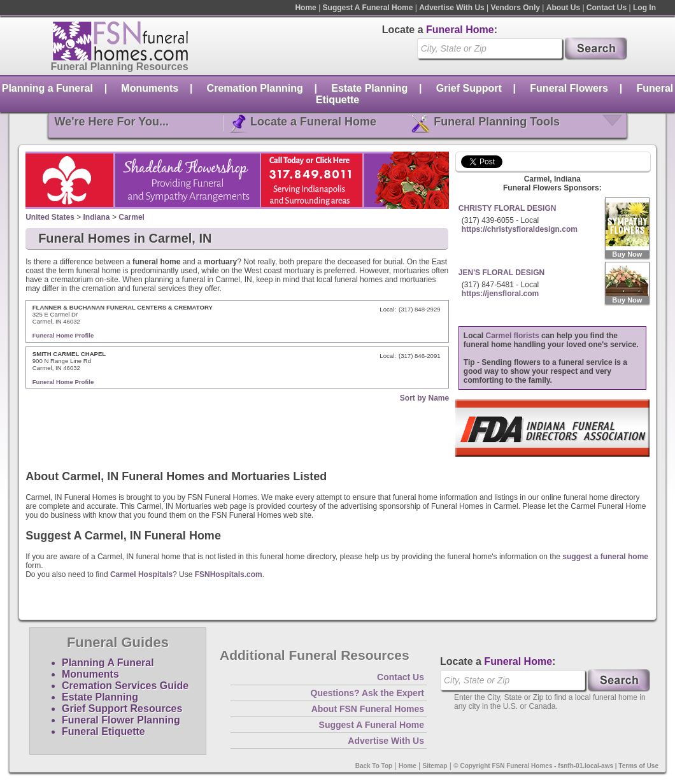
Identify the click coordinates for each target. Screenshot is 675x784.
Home (305, 8)
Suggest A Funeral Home (368, 8)
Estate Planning (369, 88)
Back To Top (374, 766)
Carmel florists (513, 336)
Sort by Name (424, 398)
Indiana (97, 217)
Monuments (150, 88)
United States (50, 217)
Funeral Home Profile (63, 335)
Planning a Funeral (47, 88)
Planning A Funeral (108, 663)
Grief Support (469, 88)
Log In (644, 8)
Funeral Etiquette (103, 731)
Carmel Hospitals (141, 574)
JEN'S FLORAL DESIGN (501, 273)
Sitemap (435, 766)
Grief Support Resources (122, 709)
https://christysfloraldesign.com (520, 229)
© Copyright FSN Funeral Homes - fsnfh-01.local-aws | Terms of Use (556, 766)
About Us (563, 8)
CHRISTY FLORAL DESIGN (508, 208)
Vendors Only (515, 8)
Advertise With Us (452, 8)
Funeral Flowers (569, 88)
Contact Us (607, 8)
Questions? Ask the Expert (367, 693)
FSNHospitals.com (229, 574)
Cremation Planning (255, 88)
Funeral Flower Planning (121, 720)
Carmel (131, 217)
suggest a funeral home (605, 557)
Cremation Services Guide (125, 686)
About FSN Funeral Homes (368, 709)
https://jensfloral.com (500, 294)
